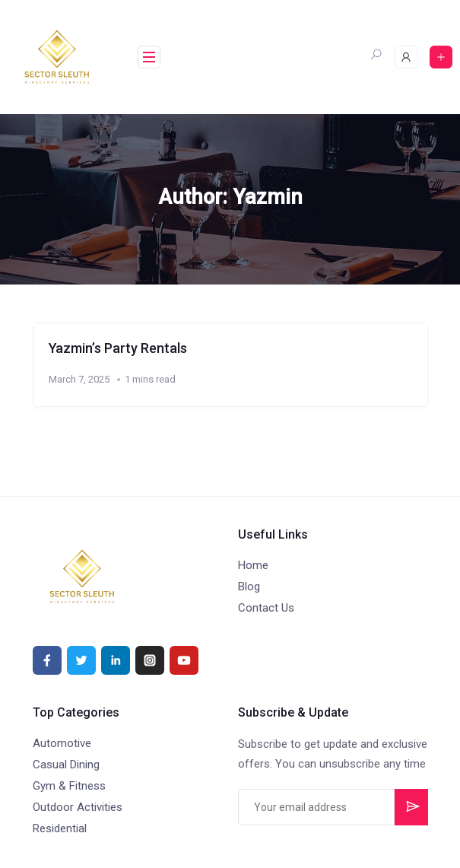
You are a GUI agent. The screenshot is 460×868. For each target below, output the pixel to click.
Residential (60, 828)
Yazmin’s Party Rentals (121, 348)
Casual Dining (66, 765)
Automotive (62, 743)
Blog (249, 587)
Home (253, 565)
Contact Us (266, 608)
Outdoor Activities (78, 807)
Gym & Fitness (69, 786)
